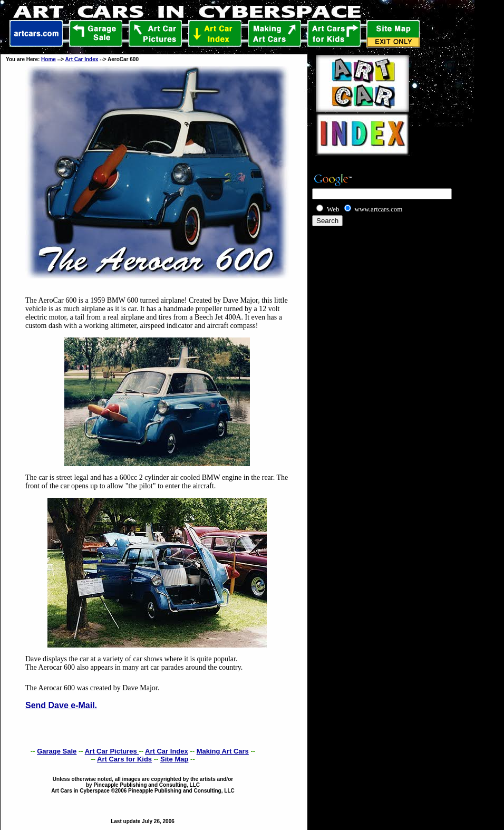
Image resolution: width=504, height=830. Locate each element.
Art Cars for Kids (124, 759)
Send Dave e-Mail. (61, 705)
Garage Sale (57, 751)
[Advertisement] (372, 244)
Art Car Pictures (112, 751)
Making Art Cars (223, 751)
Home (49, 59)
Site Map (174, 759)
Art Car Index (82, 59)
